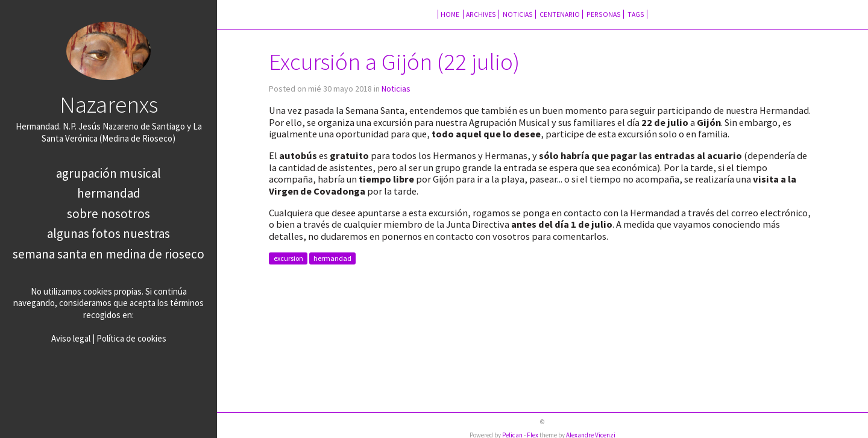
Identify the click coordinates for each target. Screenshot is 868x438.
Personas (604, 14)
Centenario (560, 14)
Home (451, 14)
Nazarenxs (109, 104)
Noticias (518, 14)
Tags (636, 14)
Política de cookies (131, 338)
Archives (481, 14)
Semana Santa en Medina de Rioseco (108, 254)
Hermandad (109, 193)
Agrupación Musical (108, 173)
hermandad (332, 259)
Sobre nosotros (108, 214)
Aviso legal (71, 338)
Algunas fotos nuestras (108, 233)
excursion (288, 259)
